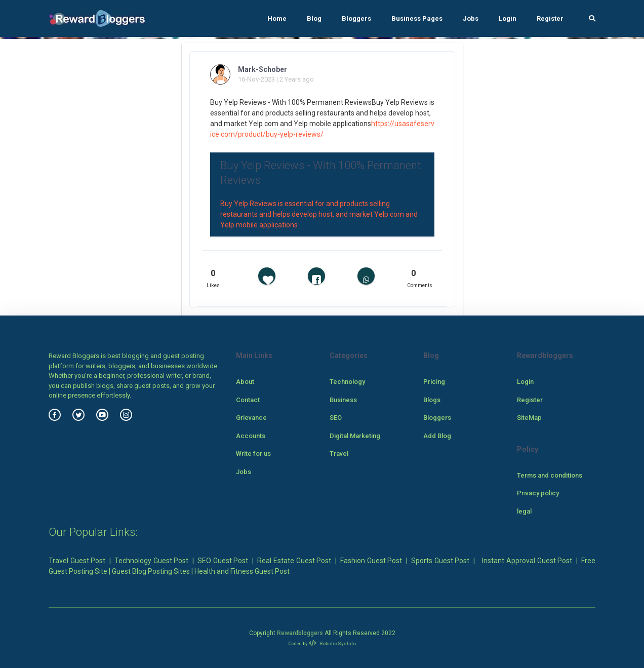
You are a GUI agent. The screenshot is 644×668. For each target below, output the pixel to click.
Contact (248, 400)
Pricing (434, 382)
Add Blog (437, 436)
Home (277, 18)
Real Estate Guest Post (294, 561)
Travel (339, 454)
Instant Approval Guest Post (527, 561)
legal (524, 511)
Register (550, 18)
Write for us (253, 454)
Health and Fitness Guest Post (242, 571)
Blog (314, 18)
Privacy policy (538, 493)
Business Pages (417, 18)
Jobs (471, 18)
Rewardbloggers (300, 633)
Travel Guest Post (77, 561)
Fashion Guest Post (371, 561)
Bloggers (356, 18)
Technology (347, 382)
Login (508, 18)
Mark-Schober (263, 69)
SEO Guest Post (223, 561)
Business (343, 400)
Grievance (251, 418)
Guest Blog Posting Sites (151, 571)
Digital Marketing (355, 436)
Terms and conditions (550, 475)
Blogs (432, 400)
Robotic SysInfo (332, 643)
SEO (336, 418)
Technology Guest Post (151, 561)
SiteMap (529, 418)
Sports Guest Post (440, 561)
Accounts (251, 436)
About (245, 382)
